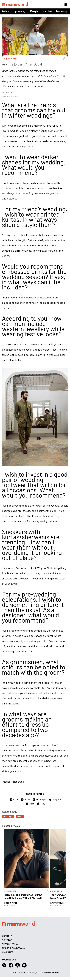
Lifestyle (34, 11)
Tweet (26, 800)
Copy (41, 804)
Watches (47, 11)
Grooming (20, 11)
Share (14, 800)
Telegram (55, 800)
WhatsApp (39, 800)
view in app (61, 11)
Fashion (6, 11)
